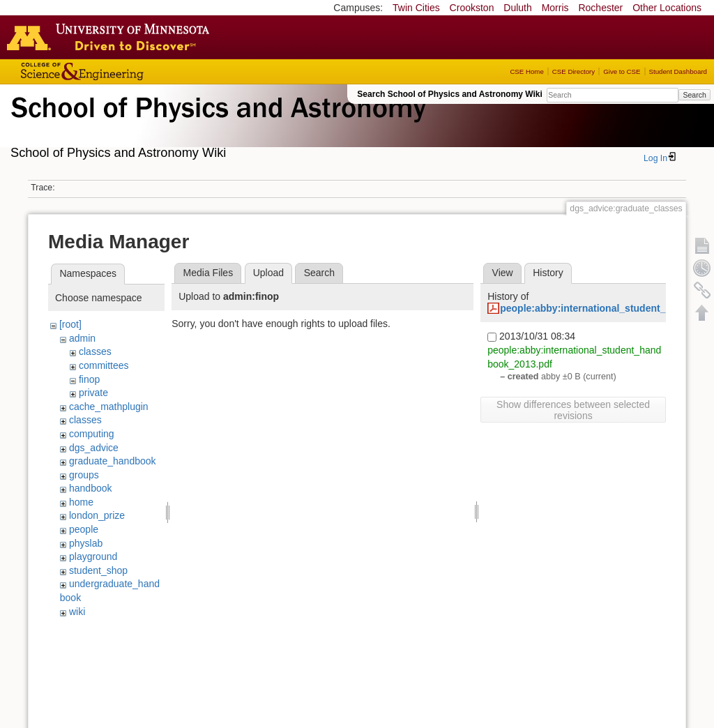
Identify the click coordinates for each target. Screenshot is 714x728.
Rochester (600, 8)
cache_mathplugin (109, 407)
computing (92, 434)
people (84, 529)
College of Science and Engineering (126, 71)
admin (82, 338)
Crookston (472, 8)
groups (84, 475)
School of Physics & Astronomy (216, 124)
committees (104, 365)
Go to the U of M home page (112, 37)
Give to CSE (622, 71)
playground (93, 556)
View (503, 273)
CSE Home (526, 71)
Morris (555, 8)
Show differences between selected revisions (573, 410)
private (93, 393)
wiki (77, 612)
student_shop (98, 570)
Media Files (208, 273)
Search (694, 95)
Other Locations (667, 8)
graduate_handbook (113, 461)
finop (89, 379)
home (81, 502)
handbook (91, 488)
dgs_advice (94, 448)
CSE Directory (574, 71)
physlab (86, 543)
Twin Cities (416, 8)
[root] (70, 324)
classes (95, 351)
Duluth (517, 8)
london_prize (97, 515)
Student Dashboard (678, 71)
